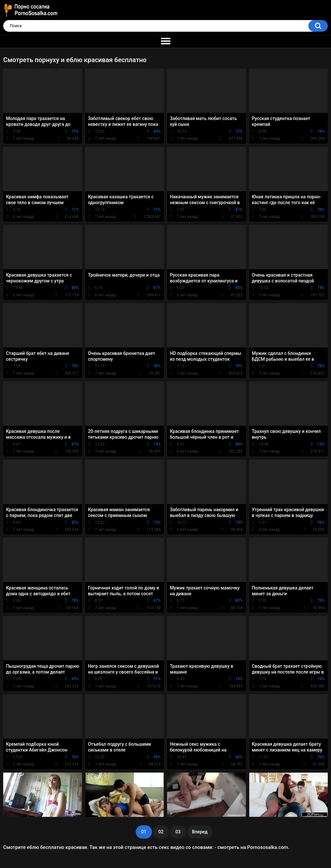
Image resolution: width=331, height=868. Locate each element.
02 (161, 832)
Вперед (200, 832)
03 (178, 832)
